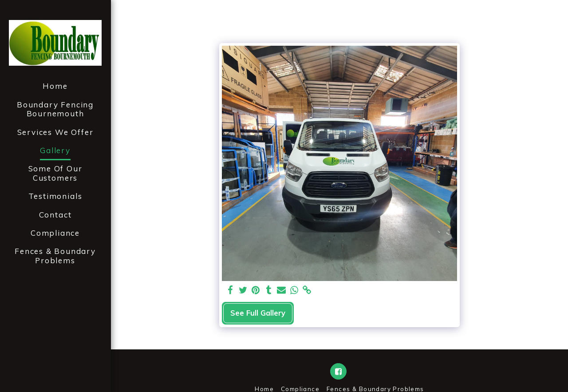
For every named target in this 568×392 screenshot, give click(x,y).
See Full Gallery (258, 313)
